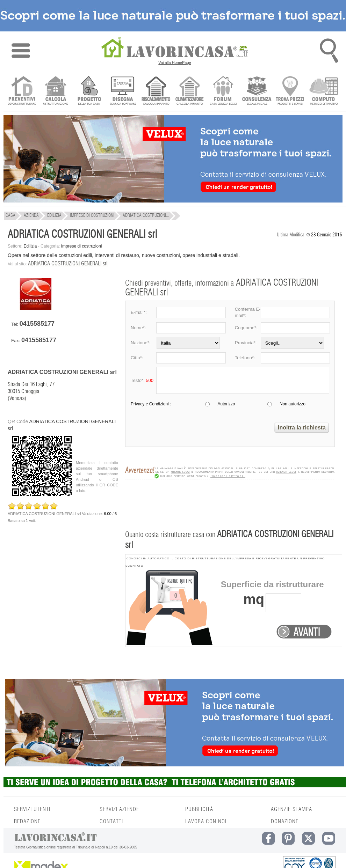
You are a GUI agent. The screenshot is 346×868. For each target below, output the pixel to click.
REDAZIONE (27, 822)
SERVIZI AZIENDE (119, 809)
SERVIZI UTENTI (32, 809)
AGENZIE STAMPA (291, 809)
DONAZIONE (285, 822)
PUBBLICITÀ (199, 809)
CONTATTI (111, 822)
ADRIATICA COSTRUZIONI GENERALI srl (68, 264)
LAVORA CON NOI (206, 822)
